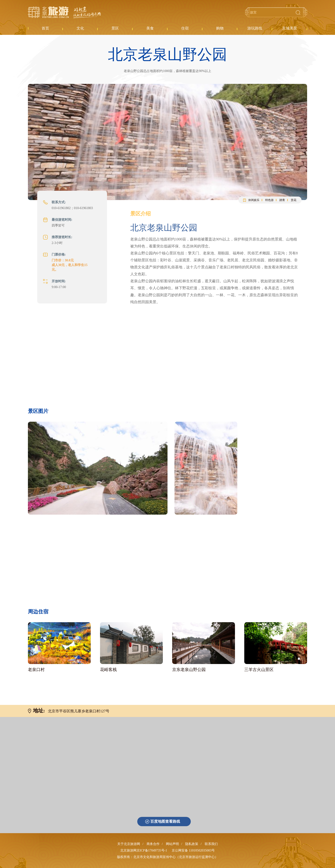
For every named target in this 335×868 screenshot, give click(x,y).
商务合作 (153, 844)
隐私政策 (192, 844)
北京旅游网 (64, 12)
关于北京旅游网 (129, 844)
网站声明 (172, 844)
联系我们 (211, 844)
